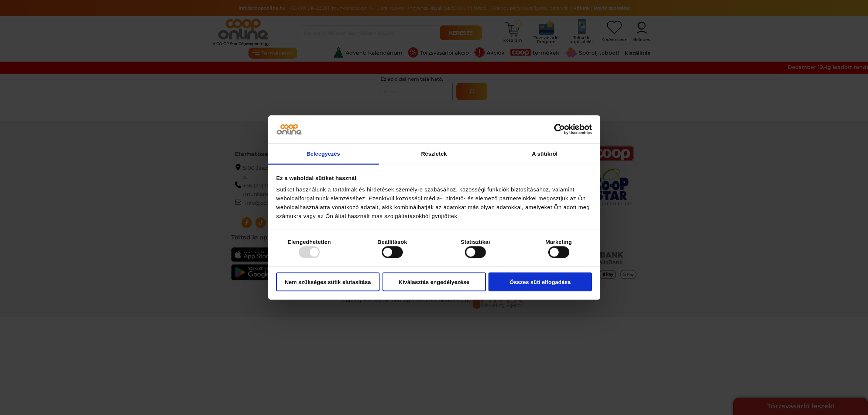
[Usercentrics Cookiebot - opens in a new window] (560, 129)
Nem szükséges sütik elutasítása (328, 282)
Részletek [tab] (434, 154)
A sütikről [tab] (545, 154)
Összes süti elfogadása (540, 282)
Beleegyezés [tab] (323, 154)
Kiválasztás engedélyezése (434, 282)
